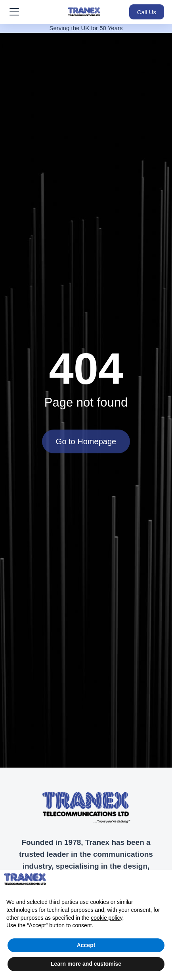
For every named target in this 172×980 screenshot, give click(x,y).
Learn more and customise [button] (86, 964)
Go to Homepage (86, 441)
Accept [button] (86, 945)
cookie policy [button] (106, 918)
